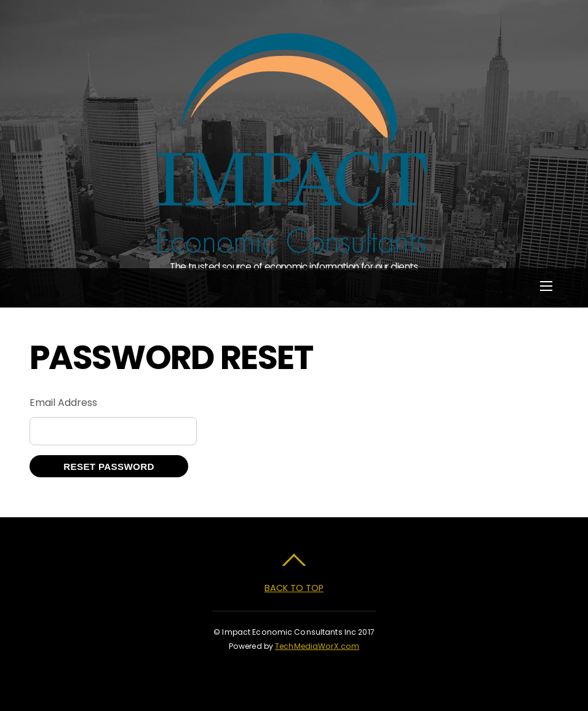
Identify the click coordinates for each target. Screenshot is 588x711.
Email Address (63, 403)
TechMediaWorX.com (317, 646)
